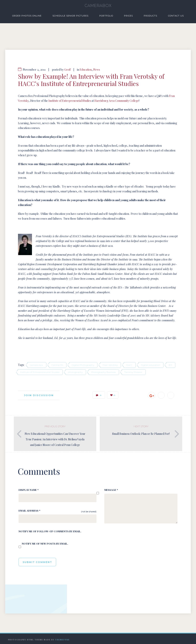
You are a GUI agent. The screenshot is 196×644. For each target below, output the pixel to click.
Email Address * (29, 510)
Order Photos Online (27, 16)
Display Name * (29, 490)
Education (86, 70)
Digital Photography (83, 365)
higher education (151, 365)
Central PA (57, 365)
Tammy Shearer (133, 372)
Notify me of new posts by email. (45, 544)
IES (170, 365)
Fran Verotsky (110, 365)
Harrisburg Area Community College (117, 101)
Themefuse (62, 640)
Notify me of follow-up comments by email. (50, 531)
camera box (36, 365)
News (97, 70)
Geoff (67, 70)
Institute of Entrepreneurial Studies (70, 101)
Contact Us (176, 16)
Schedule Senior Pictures (70, 16)
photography (75, 372)
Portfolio (106, 16)
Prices (128, 16)
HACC (129, 365)
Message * (111, 490)
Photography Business (103, 372)
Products (150, 16)
